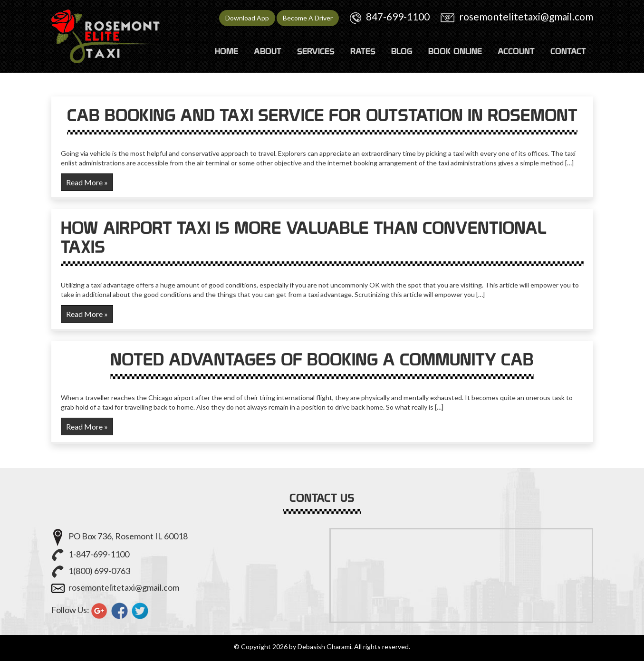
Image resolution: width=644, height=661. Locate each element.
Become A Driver (308, 18)
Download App (247, 18)
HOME (226, 51)
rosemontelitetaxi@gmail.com (526, 16)
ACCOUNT (516, 51)
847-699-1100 (398, 16)
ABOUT (268, 51)
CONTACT (568, 51)
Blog (402, 51)
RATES (363, 51)
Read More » (87, 182)
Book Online (455, 51)
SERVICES (316, 51)
